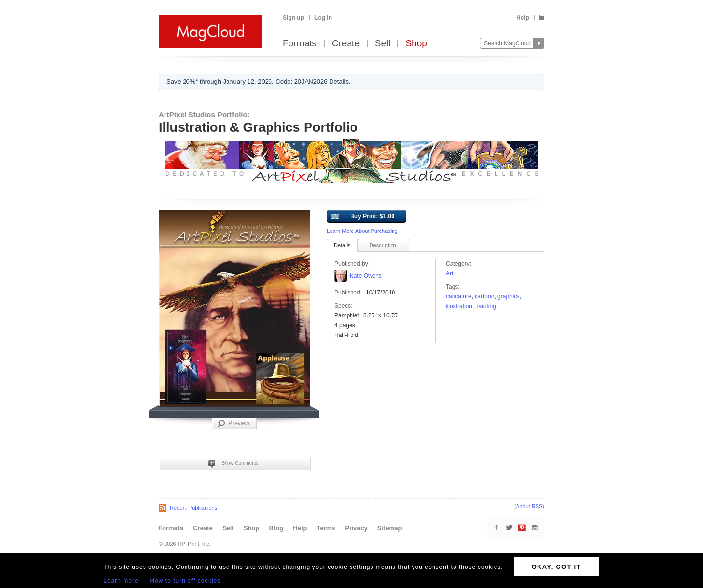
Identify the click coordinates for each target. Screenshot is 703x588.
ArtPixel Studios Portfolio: (204, 115)
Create (346, 44)
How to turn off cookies (186, 581)
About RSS (529, 506)
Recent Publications (194, 508)
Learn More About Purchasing (362, 231)
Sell (383, 44)
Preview (233, 424)
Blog (276, 528)
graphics (508, 296)
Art (449, 273)
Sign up (293, 18)
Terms (326, 528)
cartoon (484, 296)
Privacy (356, 528)
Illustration (459, 306)
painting (486, 306)
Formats (300, 44)
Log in (323, 18)
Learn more (121, 581)
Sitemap (390, 528)
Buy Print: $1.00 (363, 217)
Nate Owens (366, 276)
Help (523, 18)
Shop (416, 44)
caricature (459, 296)
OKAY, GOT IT (556, 567)
